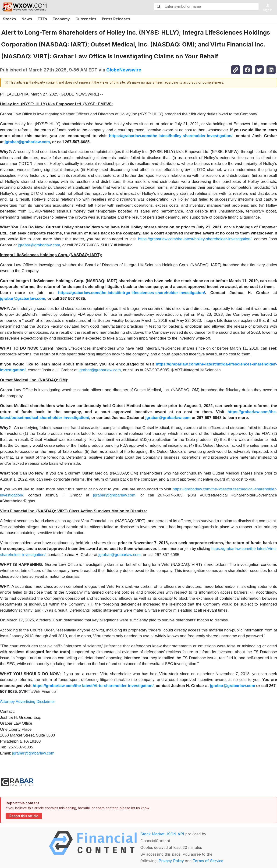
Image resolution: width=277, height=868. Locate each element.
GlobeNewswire (124, 70)
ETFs (42, 19)
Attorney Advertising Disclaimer (27, 702)
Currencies (86, 19)
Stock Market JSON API (162, 834)
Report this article (24, 816)
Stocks (9, 19)
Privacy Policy (171, 861)
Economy (61, 19)
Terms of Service (208, 861)
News (27, 19)
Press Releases (116, 19)
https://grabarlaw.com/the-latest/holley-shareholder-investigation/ (195, 239)
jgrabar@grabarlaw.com (39, 245)
